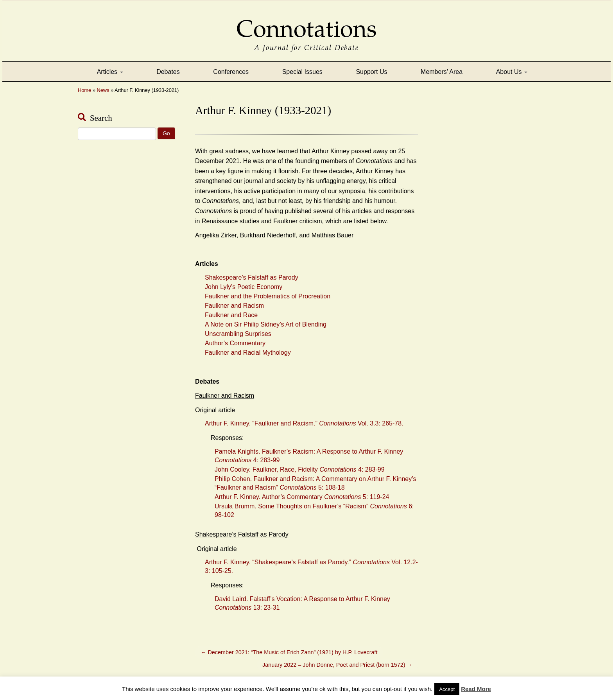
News (103, 90)
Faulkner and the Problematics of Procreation (268, 296)
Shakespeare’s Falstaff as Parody (252, 277)
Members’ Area (442, 72)
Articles (110, 72)
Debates (168, 72)
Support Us (371, 72)
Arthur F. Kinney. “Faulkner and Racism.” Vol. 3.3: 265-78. (304, 423)
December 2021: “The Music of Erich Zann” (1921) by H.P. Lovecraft (289, 652)
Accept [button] (447, 689)
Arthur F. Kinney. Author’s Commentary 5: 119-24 (302, 497)
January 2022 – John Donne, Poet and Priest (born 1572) (337, 665)
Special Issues (302, 72)
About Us (512, 72)
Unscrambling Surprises (238, 334)
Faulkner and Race (231, 315)
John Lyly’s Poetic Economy (244, 287)
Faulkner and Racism (234, 306)
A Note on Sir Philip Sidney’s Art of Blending (266, 324)
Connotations (306, 23)
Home (84, 90)
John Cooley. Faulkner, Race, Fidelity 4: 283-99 (300, 469)
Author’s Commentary (235, 343)
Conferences (231, 72)
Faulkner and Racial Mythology (248, 353)
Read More (476, 689)
